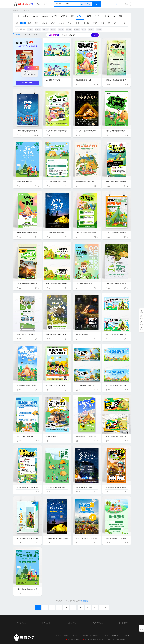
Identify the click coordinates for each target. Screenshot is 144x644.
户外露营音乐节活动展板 (53, 80)
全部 (17, 16)
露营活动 (53, 29)
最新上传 (37, 35)
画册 (109, 23)
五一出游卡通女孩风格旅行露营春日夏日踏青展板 (117, 335)
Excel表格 (45, 16)
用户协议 (76, 636)
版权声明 (86, 636)
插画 (72, 16)
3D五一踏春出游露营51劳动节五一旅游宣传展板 (87, 385)
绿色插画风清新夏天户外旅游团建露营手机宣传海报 (28, 487)
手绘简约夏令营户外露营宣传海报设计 (27, 131)
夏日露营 (77, 29)
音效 (114, 16)
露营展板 (61, 29)
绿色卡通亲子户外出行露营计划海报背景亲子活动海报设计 (28, 538)
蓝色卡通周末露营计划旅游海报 (25, 436)
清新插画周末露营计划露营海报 (85, 182)
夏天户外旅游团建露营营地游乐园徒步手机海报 (117, 182)
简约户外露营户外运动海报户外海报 (116, 284)
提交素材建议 (85, 601)
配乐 (121, 16)
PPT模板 (25, 16)
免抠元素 (55, 16)
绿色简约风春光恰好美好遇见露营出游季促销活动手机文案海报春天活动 (28, 233)
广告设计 (22, 10)
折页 (103, 23)
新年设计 (87, 23)
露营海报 (99, 29)
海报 (30, 23)
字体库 (97, 16)
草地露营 (91, 29)
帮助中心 (95, 636)
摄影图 (89, 16)
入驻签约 (105, 636)
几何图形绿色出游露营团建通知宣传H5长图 (28, 284)
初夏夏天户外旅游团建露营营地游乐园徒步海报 (117, 80)
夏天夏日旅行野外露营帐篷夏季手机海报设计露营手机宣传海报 (57, 538)
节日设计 (77, 23)
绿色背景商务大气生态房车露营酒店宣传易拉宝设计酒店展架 (28, 335)
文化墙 (53, 23)
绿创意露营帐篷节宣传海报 (84, 80)
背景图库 (64, 16)
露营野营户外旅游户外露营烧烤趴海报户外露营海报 (87, 538)
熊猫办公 (16, 10)
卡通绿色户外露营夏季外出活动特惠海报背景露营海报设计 (117, 233)
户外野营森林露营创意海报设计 (55, 233)
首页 (38, 4)
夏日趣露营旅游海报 (52, 436)
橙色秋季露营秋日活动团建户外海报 (116, 487)
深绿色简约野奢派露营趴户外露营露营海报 (87, 131)
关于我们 (66, 636)
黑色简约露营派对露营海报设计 (85, 487)
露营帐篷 (38, 29)
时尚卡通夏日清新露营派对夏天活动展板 (117, 385)
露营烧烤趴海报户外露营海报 (25, 182)
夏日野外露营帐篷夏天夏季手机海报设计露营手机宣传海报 (28, 385)
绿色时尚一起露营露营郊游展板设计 (56, 284)
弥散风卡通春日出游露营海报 (84, 284)
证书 (116, 23)
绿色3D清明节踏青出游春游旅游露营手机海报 (87, 233)
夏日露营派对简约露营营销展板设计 (116, 436)
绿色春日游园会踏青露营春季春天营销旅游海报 (57, 131)
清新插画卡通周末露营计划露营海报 (116, 538)
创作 (95, 35)
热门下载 (27, 35)
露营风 (84, 29)
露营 (28, 10)
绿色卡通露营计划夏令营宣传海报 (56, 487)
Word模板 (35, 16)
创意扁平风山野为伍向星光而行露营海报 (57, 385)
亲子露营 (30, 29)
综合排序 (17, 35)
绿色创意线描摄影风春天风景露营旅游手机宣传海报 (57, 335)
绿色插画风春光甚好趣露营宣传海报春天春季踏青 (117, 131)
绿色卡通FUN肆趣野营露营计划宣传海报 (57, 182)
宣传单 (95, 23)
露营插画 (46, 29)
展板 (36, 23)
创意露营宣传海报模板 (82, 335)
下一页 (104, 607)
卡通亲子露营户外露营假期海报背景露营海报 (28, 589)
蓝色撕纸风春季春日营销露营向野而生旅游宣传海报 (87, 436)
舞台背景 (44, 23)
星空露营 (69, 29)
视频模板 (106, 16)
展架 (70, 23)
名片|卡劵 (61, 23)
